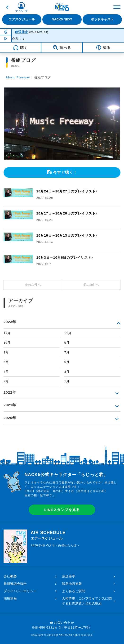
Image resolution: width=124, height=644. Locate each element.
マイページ (21, 11)
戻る (7, 7)
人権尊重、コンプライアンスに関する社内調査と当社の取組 (87, 601)
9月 (67, 343)
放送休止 (22, 32)
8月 (6, 352)
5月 (67, 362)
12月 (7, 333)
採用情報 (10, 598)
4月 (6, 372)
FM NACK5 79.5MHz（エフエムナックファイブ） (62, 7)
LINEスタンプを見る (62, 510)
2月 (6, 381)
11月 (68, 333)
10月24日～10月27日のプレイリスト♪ (67, 191)
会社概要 (10, 576)
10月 (7, 343)
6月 (6, 362)
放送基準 (69, 576)
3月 (67, 372)
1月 (67, 381)
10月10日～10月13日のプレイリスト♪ (67, 235)
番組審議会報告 (15, 584)
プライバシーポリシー (20, 591)
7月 (67, 352)
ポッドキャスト (102, 19)
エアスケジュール (22, 19)
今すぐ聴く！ (65, 172)
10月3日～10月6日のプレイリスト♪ (65, 258)
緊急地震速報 (72, 584)
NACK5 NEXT (62, 19)
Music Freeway (18, 77)
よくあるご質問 (74, 591)
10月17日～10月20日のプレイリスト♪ (67, 213)
